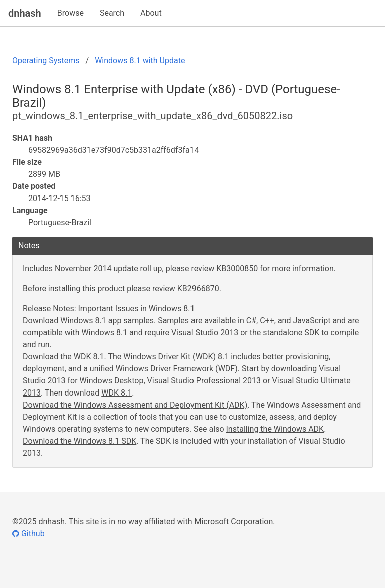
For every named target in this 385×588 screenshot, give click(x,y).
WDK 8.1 (117, 393)
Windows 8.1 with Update (140, 60)
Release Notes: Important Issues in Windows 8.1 (109, 309)
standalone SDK (291, 333)
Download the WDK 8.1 (63, 357)
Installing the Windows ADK (275, 429)
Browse (70, 13)
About (151, 13)
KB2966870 (198, 288)
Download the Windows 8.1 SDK (79, 441)
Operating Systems (46, 60)
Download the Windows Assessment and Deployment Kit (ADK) (135, 405)
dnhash (25, 13)
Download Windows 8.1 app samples (88, 321)
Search (112, 13)
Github (28, 534)
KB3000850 (237, 268)
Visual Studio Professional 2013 (204, 381)
